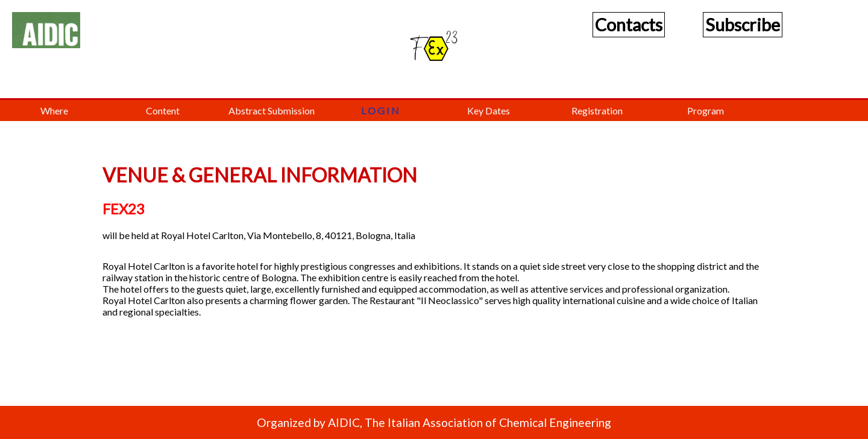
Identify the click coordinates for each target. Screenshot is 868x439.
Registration (597, 111)
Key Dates (489, 111)
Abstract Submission (272, 111)
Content (163, 111)
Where (54, 111)
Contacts (629, 25)
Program (706, 111)
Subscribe (743, 25)
